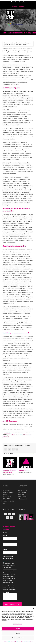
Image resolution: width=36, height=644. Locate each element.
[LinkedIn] (12, 518)
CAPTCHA (6, 592)
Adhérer (22, 495)
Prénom (5, 536)
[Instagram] (13, 514)
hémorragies (29, 435)
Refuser (18, 633)
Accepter (18, 628)
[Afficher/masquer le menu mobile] (33, 12)
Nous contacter (7, 490)
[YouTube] (8, 518)
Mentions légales (28, 642)
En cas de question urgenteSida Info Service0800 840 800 (8, 496)
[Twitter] (10, 514)
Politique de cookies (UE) (8, 502)
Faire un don (23, 497)
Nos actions (23, 492)
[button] (33, 608)
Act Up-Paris (7, 433)
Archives (13, 435)
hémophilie (23, 435)
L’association (23, 490)
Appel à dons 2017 (24, 471)
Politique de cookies (9, 642)
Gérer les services (18, 624)
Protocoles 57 (6, 437)
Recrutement (23, 499)
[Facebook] (6, 514)
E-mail (5, 549)
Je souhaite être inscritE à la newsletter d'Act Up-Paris (9, 565)
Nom (4, 542)
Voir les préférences (18, 638)
